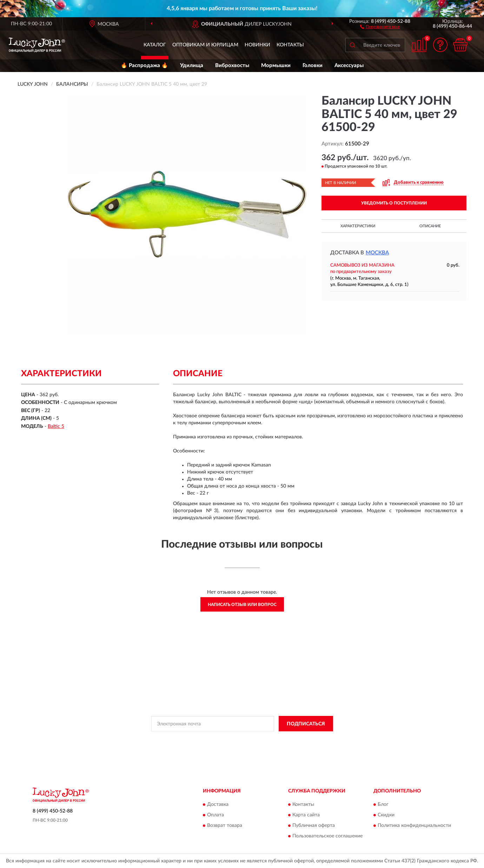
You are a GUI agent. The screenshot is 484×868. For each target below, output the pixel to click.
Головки (313, 66)
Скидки (386, 815)
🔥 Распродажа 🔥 (144, 66)
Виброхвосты (232, 66)
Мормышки (276, 66)
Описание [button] (430, 226)
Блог (383, 804)
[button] (380, 26)
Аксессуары (349, 66)
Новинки (257, 45)
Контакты (290, 45)
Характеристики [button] (358, 226)
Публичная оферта (314, 825)
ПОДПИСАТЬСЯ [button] (306, 724)
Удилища (192, 66)
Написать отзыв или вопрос (242, 605)
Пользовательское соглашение (327, 836)
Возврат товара (225, 825)
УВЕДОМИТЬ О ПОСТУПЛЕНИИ (394, 203)
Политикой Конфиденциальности (237, 739)
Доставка (218, 804)
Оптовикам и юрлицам (205, 45)
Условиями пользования (298, 739)
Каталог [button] (155, 45)
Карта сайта (306, 815)
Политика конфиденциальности (414, 825)
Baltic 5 (56, 426)
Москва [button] (377, 253)
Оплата (216, 815)
